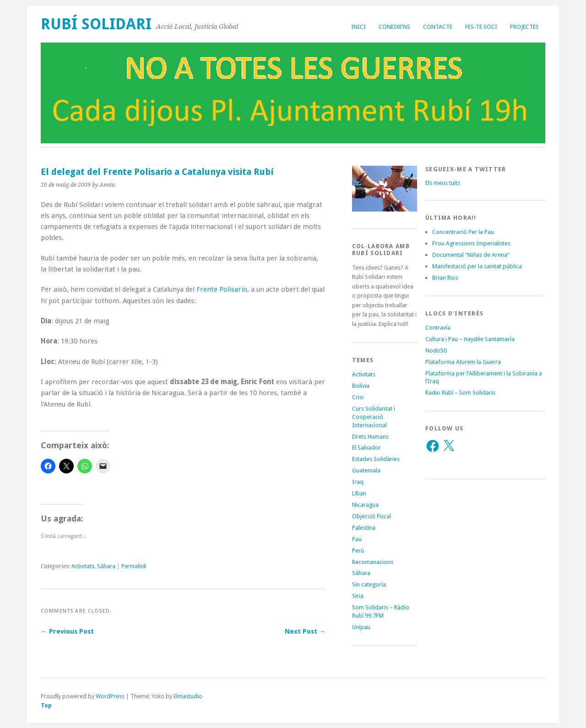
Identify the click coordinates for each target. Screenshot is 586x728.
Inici (358, 27)
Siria (358, 596)
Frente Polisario (222, 289)
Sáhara (106, 566)
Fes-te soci (481, 27)
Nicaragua (365, 505)
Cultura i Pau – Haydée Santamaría (470, 339)
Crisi (358, 397)
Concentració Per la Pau (463, 232)
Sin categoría (369, 584)
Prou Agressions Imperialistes (471, 243)
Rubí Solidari (96, 24)
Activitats (83, 566)
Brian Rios (445, 278)
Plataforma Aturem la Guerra (463, 362)
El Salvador (366, 448)
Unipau (361, 627)
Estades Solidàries (376, 459)
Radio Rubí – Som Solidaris (460, 393)
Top (46, 705)
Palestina (364, 528)
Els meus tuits (443, 183)
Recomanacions (373, 562)
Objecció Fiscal (372, 516)
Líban (359, 493)
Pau (357, 539)
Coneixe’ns (394, 27)
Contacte (438, 27)
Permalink (134, 566)
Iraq (358, 482)
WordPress (110, 696)
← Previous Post (67, 631)
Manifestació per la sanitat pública (477, 266)
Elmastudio (188, 696)
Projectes (524, 27)
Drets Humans (370, 437)
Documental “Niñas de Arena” (471, 255)
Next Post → (305, 631)
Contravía (438, 328)
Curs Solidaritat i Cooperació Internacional (374, 417)
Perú (358, 551)
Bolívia (361, 386)
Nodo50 (436, 350)
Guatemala (366, 470)
